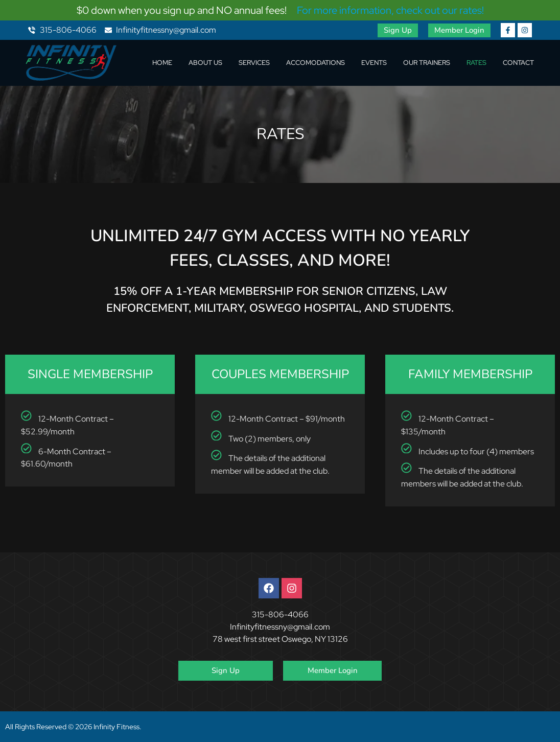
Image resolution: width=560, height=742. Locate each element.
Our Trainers (427, 63)
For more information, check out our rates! (390, 10)
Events (374, 63)
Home (162, 63)
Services (254, 63)
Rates (476, 63)
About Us (205, 63)
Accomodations (316, 63)
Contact (518, 63)
